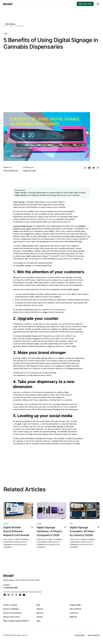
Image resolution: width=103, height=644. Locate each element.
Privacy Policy (80, 635)
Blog (11, 26)
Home (5, 26)
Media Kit (73, 617)
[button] (97, 4)
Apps (39, 621)
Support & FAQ (75, 605)
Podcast (40, 609)
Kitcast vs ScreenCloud (12, 613)
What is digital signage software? (16, 621)
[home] (9, 4)
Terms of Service (93, 635)
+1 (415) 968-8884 (11, 588)
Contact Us (74, 613)
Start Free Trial (85, 4)
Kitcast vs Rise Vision (12, 617)
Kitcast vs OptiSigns (11, 609)
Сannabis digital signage (23, 226)
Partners (40, 617)
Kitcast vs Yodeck (10, 605)
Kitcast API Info (76, 609)
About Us (40, 613)
